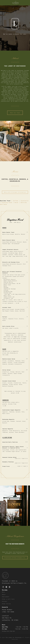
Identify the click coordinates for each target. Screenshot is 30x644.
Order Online (6, 604)
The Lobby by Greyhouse (14, 637)
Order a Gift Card (8, 599)
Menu (3, 592)
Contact (5, 601)
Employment (6, 597)
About (4, 594)
